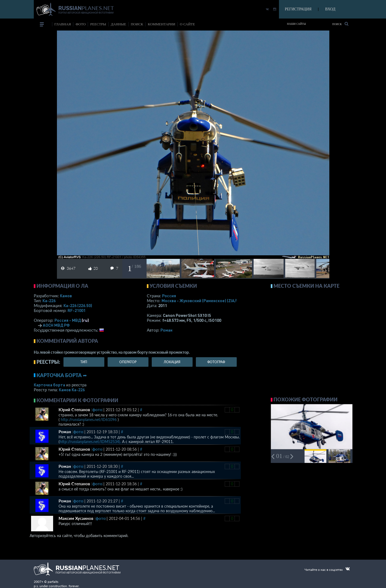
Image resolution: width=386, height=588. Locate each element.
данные (118, 24)
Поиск (340, 24)
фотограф (216, 362)
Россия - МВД (68, 320)
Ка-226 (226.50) (78, 305)
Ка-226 (49, 301)
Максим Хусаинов (76, 518)
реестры (98, 24)
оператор (128, 362)
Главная (63, 24)
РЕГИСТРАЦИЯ (298, 9)
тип (84, 362)
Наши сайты (297, 24)
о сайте (187, 24)
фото (80, 24)
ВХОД (330, 9)
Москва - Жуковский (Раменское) (205, 301)
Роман (166, 330)
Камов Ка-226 (72, 390)
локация (172, 362)
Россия (169, 296)
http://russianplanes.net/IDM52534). (90, 442)
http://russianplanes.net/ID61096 (89, 419)
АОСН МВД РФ (56, 325)
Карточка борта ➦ (62, 375)
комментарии (161, 24)
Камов (66, 296)
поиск (137, 24)
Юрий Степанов (74, 410)
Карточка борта (49, 385)
